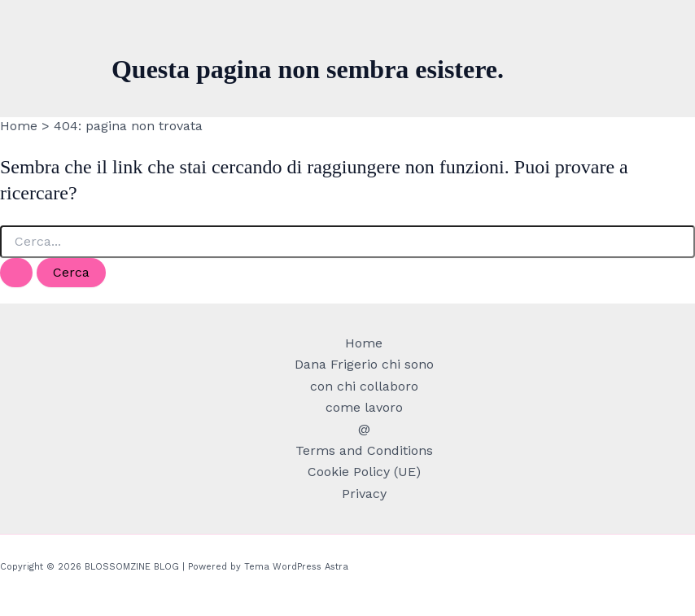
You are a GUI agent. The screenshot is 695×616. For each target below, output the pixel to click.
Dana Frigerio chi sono (364, 364)
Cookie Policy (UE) (364, 472)
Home (364, 343)
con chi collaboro (364, 386)
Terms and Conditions (364, 450)
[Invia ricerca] (16, 273)
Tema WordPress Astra (296, 567)
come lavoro (364, 407)
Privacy (364, 494)
